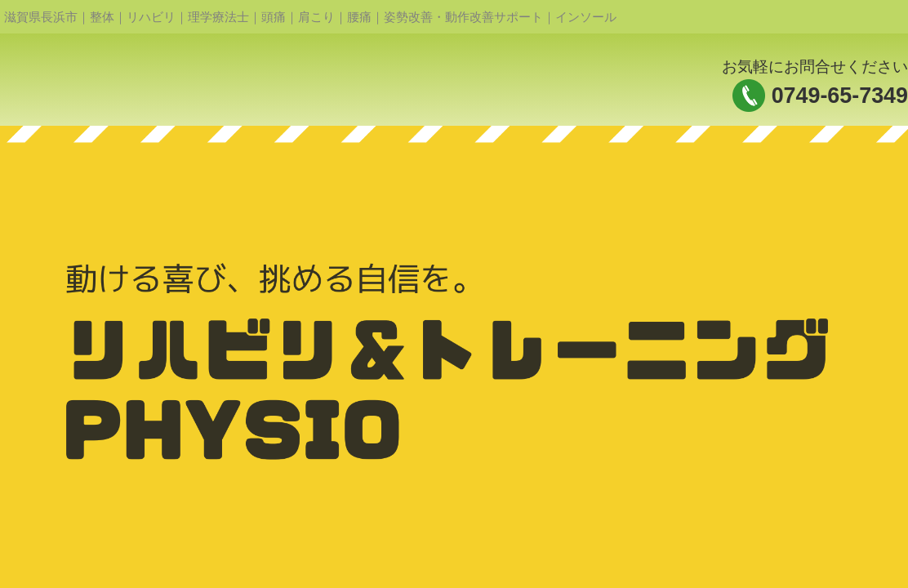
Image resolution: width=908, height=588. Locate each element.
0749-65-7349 (840, 96)
